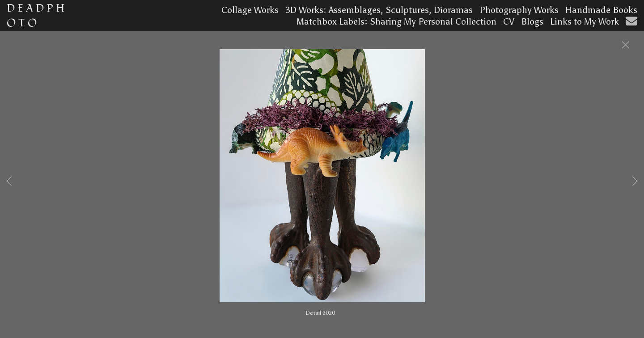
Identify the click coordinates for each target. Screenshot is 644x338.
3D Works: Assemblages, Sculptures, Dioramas (379, 10)
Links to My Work (585, 21)
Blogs (532, 21)
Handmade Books (601, 10)
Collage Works (250, 10)
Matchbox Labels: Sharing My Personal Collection (396, 21)
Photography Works (519, 10)
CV (509, 21)
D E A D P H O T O (36, 16)
